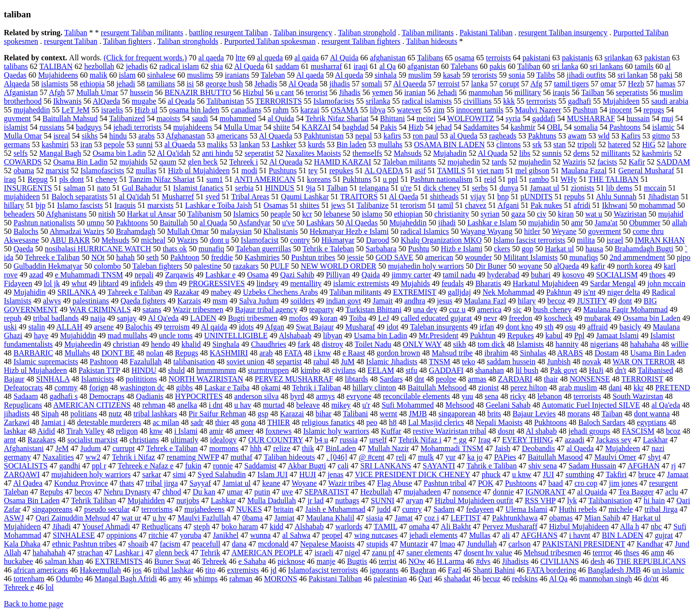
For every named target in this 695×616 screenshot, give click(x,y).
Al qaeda (310, 75)
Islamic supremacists (46, 362)
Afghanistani (24, 448)
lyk (572, 500)
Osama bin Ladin (119, 153)
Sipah (50, 414)
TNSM (440, 362)
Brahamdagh (136, 231)
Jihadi (61, 527)
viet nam (490, 171)
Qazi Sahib (297, 275)
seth (153, 257)
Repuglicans (23, 405)
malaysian (236, 231)
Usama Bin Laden (658, 353)
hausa (594, 249)
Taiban (612, 414)
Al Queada (286, 162)
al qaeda (211, 58)
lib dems (619, 188)
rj (674, 466)
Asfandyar (255, 223)
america (489, 309)
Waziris (574, 162)
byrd (297, 396)
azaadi (575, 440)
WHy (569, 179)
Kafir (637, 162)
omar (608, 84)
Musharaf (360, 327)
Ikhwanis (67, 101)
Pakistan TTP (99, 370)
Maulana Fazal (584, 171)
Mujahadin (450, 153)
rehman (154, 405)
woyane (530, 266)
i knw (322, 353)
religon (127, 431)
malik (98, 75)
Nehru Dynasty (127, 492)
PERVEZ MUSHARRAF (294, 379)
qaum (168, 162)
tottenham (29, 579)
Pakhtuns (542, 136)
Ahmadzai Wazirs (77, 231)
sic (517, 309)
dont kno (519, 327)
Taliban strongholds (188, 41)
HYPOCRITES (199, 396)
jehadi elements (433, 535)
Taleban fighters (157, 266)
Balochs (26, 231)
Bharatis (488, 283)
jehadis (137, 66)
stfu (411, 370)
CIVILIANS (559, 561)
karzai (310, 110)
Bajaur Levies (534, 414)
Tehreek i (244, 162)
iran (86, 144)
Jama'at (606, 223)
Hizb (416, 127)
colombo (108, 266)
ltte (240, 58)
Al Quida (344, 58)
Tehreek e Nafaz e (146, 466)
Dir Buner (491, 266)
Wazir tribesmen (198, 309)
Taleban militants (409, 162)
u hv (159, 518)
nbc (656, 527)
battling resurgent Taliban (229, 33)
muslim (420, 75)
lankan (249, 144)
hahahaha (644, 344)
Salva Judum (259, 301)
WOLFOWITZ (471, 118)
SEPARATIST (327, 492)
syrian (490, 214)
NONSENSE (590, 379)
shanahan (489, 370)
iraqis (561, 92)
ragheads (503, 136)
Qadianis (150, 396)
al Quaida (592, 492)
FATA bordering (551, 570)
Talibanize (373, 205)
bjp (41, 205)
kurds (317, 144)
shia (217, 66)
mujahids (133, 162)
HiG (649, 144)
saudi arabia (670, 101)
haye (41, 335)
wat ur (131, 518)
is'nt (589, 292)
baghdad (355, 127)
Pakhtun (559, 292)
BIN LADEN (623, 535)
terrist (388, 561)
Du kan (204, 492)
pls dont (72, 179)
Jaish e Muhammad (335, 509)
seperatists (632, 92)
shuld (176, 370)
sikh (460, 344)
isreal (62, 136)
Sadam (444, 509)
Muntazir (414, 544)
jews (338, 205)
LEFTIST (466, 518)
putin (262, 492)
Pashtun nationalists (44, 223)
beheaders (19, 214)
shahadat (457, 579)
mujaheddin (32, 110)
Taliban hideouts (431, 41)
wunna (260, 535)
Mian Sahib (602, 518)
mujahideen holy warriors (91, 474)
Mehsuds (115, 240)
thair (551, 379)
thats (127, 483)
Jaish (502, 448)
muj (667, 118)
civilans (344, 370)
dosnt (506, 431)
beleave (308, 405)
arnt (10, 440)
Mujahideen (621, 101)
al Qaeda (580, 448)
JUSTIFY (592, 301)
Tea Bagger (636, 492)
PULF (280, 266)
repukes (341, 171)
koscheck (558, 318)
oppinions (121, 535)
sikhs (90, 136)
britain (284, 509)
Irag (485, 440)
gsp (263, 414)
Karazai (292, 414)
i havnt (580, 535)
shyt (654, 457)
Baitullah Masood (555, 457)
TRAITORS (359, 197)
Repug (38, 179)
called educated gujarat (436, 318)
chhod (172, 492)
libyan (333, 335)
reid (490, 179)
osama (465, 58)
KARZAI (316, 127)
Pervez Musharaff (510, 527)
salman (75, 188)
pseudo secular (107, 509)
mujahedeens (205, 509)
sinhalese (161, 75)
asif (420, 171)
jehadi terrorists (138, 127)
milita (586, 240)
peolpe (446, 379)
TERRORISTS (278, 101)
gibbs (185, 388)
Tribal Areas (250, 197)
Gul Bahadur (141, 188)
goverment (604, 231)
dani (615, 388)
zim (439, 110)
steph (202, 527)
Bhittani (392, 118)
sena (491, 396)
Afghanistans (66, 214)
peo (372, 422)
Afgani (508, 205)
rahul (321, 362)
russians (52, 127)
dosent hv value (488, 553)
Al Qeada (303, 84)
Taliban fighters (128, 41)
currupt (124, 448)
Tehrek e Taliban (172, 448)
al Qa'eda (666, 405)
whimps (205, 579)
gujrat (664, 535)
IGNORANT (546, 492)
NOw (417, 561)
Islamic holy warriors (336, 431)
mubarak (598, 318)
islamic (663, 127)
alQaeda (566, 266)
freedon (521, 318)
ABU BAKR (70, 240)
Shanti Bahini (494, 570)
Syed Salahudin (222, 474)
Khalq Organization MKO (441, 240)
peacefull (206, 544)
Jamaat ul (545, 188)
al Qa (388, 66)
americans (232, 136)
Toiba (358, 318)
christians (144, 440)
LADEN (203, 318)
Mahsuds (408, 153)
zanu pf (383, 553)
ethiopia (92, 84)
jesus (445, 301)
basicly (630, 327)
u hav (243, 405)
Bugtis (357, 561)
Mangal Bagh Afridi (126, 579)
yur (451, 457)
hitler (532, 231)
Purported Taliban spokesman (270, 41)
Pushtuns (283, 171)
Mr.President (438, 335)
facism (170, 544)
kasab (452, 75)
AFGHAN (644, 466)
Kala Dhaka (22, 544)
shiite (282, 127)
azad (36, 275)
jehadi (126, 84)
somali (372, 84)
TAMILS (451, 171)
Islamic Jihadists (392, 362)
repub (13, 318)
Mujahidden (146, 500)
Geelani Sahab (508, 405)
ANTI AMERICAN (265, 179)
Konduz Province (81, 483)
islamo (372, 214)
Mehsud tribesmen (552, 553)
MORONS (280, 579)
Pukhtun (483, 335)
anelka (187, 405)
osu (570, 327)
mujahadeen (422, 492)
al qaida (306, 58)
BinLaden (341, 448)
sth (549, 327)
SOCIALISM (617, 275)
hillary (14, 205)
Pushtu (419, 249)
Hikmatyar (338, 240)
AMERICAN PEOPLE (267, 553)
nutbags (347, 500)
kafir (598, 266)
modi (249, 171)
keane (271, 483)
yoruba (190, 535)
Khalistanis (280, 231)
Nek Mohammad (509, 292)
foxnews (278, 431)
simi (180, 474)
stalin (37, 327)
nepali (144, 275)
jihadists (17, 414)
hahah (125, 257)
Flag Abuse (394, 483)
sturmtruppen (268, 370)
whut (79, 283)
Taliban (76, 33)
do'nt (651, 579)
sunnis (552, 153)
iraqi (361, 66)
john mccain (666, 283)
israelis (112, 110)
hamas (666, 84)
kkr (638, 388)
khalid (191, 344)
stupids (377, 544)
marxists (160, 205)
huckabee (18, 561)
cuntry (412, 509)
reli (401, 457)
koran (329, 318)
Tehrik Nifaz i (420, 440)
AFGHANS (539, 535)
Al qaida (214, 327)
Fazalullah (146, 362)
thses (632, 553)
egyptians (652, 422)
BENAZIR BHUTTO (198, 92)
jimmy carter (411, 275)
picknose (291, 561)
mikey (341, 405)
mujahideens (193, 127)
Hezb (636, 84)
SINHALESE (74, 535)
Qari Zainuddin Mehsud (73, 518)
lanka (480, 84)
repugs (654, 110)
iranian (415, 92)
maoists (168, 118)
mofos (299, 318)
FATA (293, 353)
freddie (222, 257)
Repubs (51, 492)
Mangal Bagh (60, 153)
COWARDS (23, 162)
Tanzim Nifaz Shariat (162, 179)
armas (477, 379)
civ (542, 214)
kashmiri (55, 144)
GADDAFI (446, 370)
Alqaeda (17, 84)
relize (282, 448)
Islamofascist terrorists (323, 570)
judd (384, 509)
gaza (518, 214)
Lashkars (320, 223)
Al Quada (493, 153)
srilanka (378, 101)
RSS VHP (540, 500)
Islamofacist (260, 240)
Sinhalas (533, 353)
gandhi (70, 466)
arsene (104, 327)
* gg (460, 440)
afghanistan (388, 58)
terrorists (587, 396)
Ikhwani (614, 205)
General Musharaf (646, 171)
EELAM (381, 370)
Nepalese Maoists (327, 544)
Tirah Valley (86, 431)
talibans (16, 66)
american (439, 257)
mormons (224, 448)
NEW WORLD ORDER (339, 266)
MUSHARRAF (591, 118)
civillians (478, 101)
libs (525, 153)
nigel (352, 553)
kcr (307, 214)
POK (486, 483)
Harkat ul (559, 249)
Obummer (645, 223)
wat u (594, 214)
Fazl (455, 570)
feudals (453, 283)
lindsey (267, 283)
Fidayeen (18, 283)
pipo (683, 257)
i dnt (215, 405)
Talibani (355, 414)
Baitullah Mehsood (437, 388)
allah (679, 223)
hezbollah (99, 66)
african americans (41, 570)
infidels (142, 283)
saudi (200, 118)
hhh (256, 448)
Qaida (371, 275)
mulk (426, 457)
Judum (90, 448)
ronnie (223, 466)
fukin (193, 466)
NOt (98, 257)
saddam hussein (511, 362)
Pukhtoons (551, 422)
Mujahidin (30, 292)
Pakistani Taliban (486, 33)
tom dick (491, 344)
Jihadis (349, 92)
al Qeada (181, 101)
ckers (502, 249)
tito (210, 570)
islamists (55, 84)
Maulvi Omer (616, 457)
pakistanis (577, 58)
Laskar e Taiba (227, 388)
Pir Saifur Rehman (217, 414)
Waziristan (630, 214)
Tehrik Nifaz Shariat (337, 118)
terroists (499, 58)
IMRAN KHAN (660, 240)
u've (288, 223)
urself (378, 440)
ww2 (93, 457)
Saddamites (481, 127)
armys (326, 396)
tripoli (587, 144)
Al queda (349, 75)
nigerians (605, 344)
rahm (281, 110)
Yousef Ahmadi (106, 527)
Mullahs (77, 353)
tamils (644, 66)
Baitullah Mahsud (70, 118)
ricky (518, 396)
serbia (244, 188)
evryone (359, 396)
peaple (280, 214)
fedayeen (480, 509)
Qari (425, 579)
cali (343, 466)
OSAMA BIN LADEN (450, 144)
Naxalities (58, 457)
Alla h (630, 527)
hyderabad (503, 275)
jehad (443, 127)
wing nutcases (376, 535)
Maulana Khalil (330, 518)
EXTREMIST (414, 292)
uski (10, 327)
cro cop (586, 483)
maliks (217, 144)
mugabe (144, 101)
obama (24, 171)
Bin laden (351, 144)
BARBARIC (33, 353)
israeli (324, 553)
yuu (467, 396)
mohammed (238, 118)
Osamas (276, 205)
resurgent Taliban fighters (361, 41)
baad (556, 483)
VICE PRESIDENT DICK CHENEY (412, 474)
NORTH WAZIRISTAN (206, 379)
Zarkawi (17, 422)
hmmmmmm (216, 370)
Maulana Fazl (485, 301)
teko (469, 362)
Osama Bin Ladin (80, 162)
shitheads (445, 197)
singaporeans (53, 509)
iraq (10, 179)
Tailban (593, 92)
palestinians (91, 301)
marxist (57, 171)
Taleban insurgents (439, 327)
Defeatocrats (23, 388)
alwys (52, 301)
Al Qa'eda (163, 318)
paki (666, 75)
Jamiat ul (236, 483)
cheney (106, 179)
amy (175, 579)
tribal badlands (56, 318)
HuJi (596, 370)
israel (615, 240)
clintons (508, 144)
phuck (491, 474)
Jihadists (515, 561)
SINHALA (53, 379)
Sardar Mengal (613, 283)
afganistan (423, 66)
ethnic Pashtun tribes (84, 544)
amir (216, 431)
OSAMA (344, 110)
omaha (419, 527)
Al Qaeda (404, 197)
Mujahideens (58, 75)
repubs (575, 197)
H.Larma (451, 561)
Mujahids (415, 283)
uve (287, 492)
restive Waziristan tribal (449, 431)
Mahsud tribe (452, 353)
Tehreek (214, 561)
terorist (316, 92)
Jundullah (482, 544)
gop (528, 249)
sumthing (580, 474)
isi (190, 84)
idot (393, 327)
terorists (485, 75)
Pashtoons (625, 127)
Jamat (404, 518)
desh (597, 561)
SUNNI (382, 500)
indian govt (343, 301)
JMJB (418, 414)
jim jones (623, 483)
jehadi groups (590, 431)
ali (506, 535)
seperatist (259, 153)
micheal (153, 240)
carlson (519, 544)
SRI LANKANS (386, 466)
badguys (89, 127)
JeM (62, 448)
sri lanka (565, 66)
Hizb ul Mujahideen (199, 171)
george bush (224, 84)
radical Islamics (424, 231)
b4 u (321, 440)
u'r (366, 405)
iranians (237, 75)
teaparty (321, 309)
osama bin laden (194, 110)
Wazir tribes (347, 483)
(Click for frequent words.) (145, 58)
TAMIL (385, 527)
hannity (567, 344)
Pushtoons (521, 483)
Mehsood (460, 405)
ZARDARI (515, 379)
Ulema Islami (526, 509)
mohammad (657, 205)
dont (625, 301)
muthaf (241, 457)
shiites (310, 205)
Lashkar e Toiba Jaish (219, 205)
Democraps (107, 396)
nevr (490, 318)
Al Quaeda (275, 136)
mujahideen (22, 197)
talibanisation (194, 362)
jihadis (340, 84)
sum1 (215, 179)
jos (137, 570)
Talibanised (655, 370)
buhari (541, 275)
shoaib (138, 544)
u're (406, 188)
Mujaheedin (83, 344)
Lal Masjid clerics (436, 422)
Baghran (423, 570)
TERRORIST (642, 379)
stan (560, 144)
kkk (509, 101)
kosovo (573, 275)
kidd (277, 527)
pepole (114, 144)
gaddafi (544, 118)
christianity (452, 214)
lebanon (550, 396)
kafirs (392, 136)
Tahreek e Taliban (135, 292)
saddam (287, 66)
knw (156, 431)
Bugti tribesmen (253, 318)
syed (213, 197)
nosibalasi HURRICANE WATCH (98, 249)
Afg (536, 84)
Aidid (46, 431)
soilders (303, 301)
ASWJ (14, 518)
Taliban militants (428, 33)
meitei (426, 118)
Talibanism (204, 214)
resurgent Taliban (71, 41)
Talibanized (127, 118)
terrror (603, 553)
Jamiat (284, 518)
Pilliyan (338, 275)
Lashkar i (129, 553)
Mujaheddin (408, 223)
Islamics (246, 214)
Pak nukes (546, 205)
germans (17, 144)
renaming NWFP (193, 457)
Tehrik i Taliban (316, 388)
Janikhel (226, 535)
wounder (478, 257)
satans (152, 309)
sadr (197, 422)
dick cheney (442, 188)
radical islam (179, 66)
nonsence (467, 492)
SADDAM (673, 162)
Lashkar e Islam (492, 223)
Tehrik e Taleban (328, 249)
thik (308, 448)
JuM (347, 362)
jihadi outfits (586, 75)
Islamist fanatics (198, 188)
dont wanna (652, 414)
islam (127, 75)
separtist (289, 362)
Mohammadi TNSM (452, 448)
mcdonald (273, 544)
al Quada (213, 223)
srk (537, 144)
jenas (336, 474)
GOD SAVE (394, 257)
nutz (115, 414)
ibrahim (496, 353)
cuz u (457, 309)
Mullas (480, 535)
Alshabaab (295, 335)
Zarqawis (180, 275)
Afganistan (21, 92)
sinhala (385, 75)
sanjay (127, 318)
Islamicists (97, 379)
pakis (498, 66)
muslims (200, 75)
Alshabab (309, 527)
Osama (258, 275)
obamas (561, 518)
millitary (528, 92)
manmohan (486, 92)
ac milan (166, 422)
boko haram (240, 527)
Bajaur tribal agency (266, 309)
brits (494, 414)
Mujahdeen (623, 448)
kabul (554, 335)
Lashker (284, 144)
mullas (146, 171)
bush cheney (553, 309)
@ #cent (371, 457)
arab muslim (578, 388)
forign (99, 388)
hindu (118, 136)
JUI (549, 474)
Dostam (607, 353)
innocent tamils (480, 110)
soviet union (245, 362)
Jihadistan (664, 197)
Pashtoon (104, 362)
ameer (244, 431)
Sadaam (26, 396)
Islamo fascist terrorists (529, 240)
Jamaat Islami (617, 335)
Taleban (273, 75)
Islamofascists (103, 171)
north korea (634, 266)
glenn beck (172, 553)
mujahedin (535, 162)
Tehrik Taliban (93, 500)
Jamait (383, 301)
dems (582, 153)
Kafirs (631, 136)
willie (680, 344)
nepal (364, 136)
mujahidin (544, 223)
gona (248, 422)
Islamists (530, 344)
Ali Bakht (456, 527)
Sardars (391, 379)
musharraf (327, 66)
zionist (489, 388)
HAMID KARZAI (343, 162)
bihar (324, 414)
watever (409, 110)
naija (98, 318)
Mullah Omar (188, 231)
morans (578, 414)
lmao (447, 544)
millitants (616, 153)
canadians (246, 110)
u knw (522, 474)
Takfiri (616, 474)
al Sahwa (296, 535)
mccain (655, 188)
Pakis (388, 127)
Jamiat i (53, 422)
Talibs (546, 75)
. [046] (337, 457)
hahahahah (49, 553)
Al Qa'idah (174, 153)
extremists (243, 570)
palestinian (390, 579)
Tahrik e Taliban (492, 466)
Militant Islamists (530, 257)
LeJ (383, 318)
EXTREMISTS (119, 561)
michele (621, 509)
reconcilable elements (416, 396)
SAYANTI (439, 466)
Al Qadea (28, 483)
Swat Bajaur (315, 327)
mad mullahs (127, 335)
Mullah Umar (97, 92)
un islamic (668, 570)
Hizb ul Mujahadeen (35, 370)
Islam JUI (272, 474)
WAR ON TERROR (644, 362)
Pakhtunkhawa (515, 518)
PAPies (505, 457)
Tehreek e (19, 587)
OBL (554, 127)
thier (222, 422)
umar (235, 492)
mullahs (390, 144)
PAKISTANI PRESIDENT (584, 544)
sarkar (152, 474)
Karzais (189, 301)
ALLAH (69, 327)
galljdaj (459, 292)
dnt (419, 379)
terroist (449, 84)
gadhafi (580, 101)
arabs (147, 136)
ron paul (425, 136)
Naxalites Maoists (313, 153)
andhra (415, 301)
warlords (349, 527)
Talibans (430, 58)
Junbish (559, 362)
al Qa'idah (135, 197)
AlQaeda (106, 101)
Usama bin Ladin (380, 335)
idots (246, 327)
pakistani (536, 58)
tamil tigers (571, 84)
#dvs (483, 561)
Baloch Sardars (602, 422)
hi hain (654, 500)
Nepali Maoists (499, 422)
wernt (389, 414)
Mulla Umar (243, 127)
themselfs (367, 153)
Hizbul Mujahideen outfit (474, 500)
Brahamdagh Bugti (644, 249)
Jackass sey (614, 440)
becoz (556, 301)
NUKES (249, 509)
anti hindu (217, 153)
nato (104, 188)
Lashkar (223, 500)
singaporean (457, 414)
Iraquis (125, 205)
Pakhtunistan (324, 136)
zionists (583, 188)
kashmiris (657, 153)
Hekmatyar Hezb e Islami (349, 231)
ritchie (159, 535)
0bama (253, 518)
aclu (672, 492)
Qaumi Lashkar (305, 197)
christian (126, 344)
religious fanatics (328, 422)
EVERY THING (528, 440)
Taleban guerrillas (263, 249)
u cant (285, 92)
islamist (16, 127)
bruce (647, 474)
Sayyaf (200, 483)
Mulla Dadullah (271, 500)
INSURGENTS (28, 188)
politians (84, 414)
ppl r (99, 466)
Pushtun (585, 110)
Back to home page (34, 604)
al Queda (464, 136)
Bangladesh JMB (614, 570)
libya (377, 110)
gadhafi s (64, 396)
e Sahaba (252, 561)
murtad (273, 405)
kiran (566, 214)
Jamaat (678, 474)
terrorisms (157, 509)
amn (658, 553)
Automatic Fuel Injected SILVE (591, 405)
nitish (107, 214)
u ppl (390, 179)
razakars (246, 266)
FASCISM (638, 431)
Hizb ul (146, 110)
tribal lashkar (173, 570)
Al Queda (249, 66)
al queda (270, 58)
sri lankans (606, 66)
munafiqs (584, 257)
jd (273, 570)
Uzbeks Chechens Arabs (280, 292)
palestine (208, 266)
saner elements (429, 553)
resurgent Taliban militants (142, 33)
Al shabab (541, 431)
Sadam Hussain (592, 466)
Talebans (465, 66)
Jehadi (447, 92)
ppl (513, 179)
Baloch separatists (80, 197)
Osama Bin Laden (32, 500)
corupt (509, 84)
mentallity (306, 283)
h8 (393, 422)
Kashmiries (262, 257)
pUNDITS (536, 197)
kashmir (523, 127)
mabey (221, 292)
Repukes (521, 335)
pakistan (657, 58)
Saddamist (260, 466)
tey (313, 171)
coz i (432, 518)
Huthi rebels (578, 509)
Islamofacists (334, 101)
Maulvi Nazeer (538, 110)
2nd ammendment (637, 257)
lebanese (337, 214)
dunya (509, 188)
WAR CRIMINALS (100, 309)
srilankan (619, 58)
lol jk (52, 283)
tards (499, 162)
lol (49, 587)
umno (96, 223)
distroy (333, 344)
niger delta (624, 292)
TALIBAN (56, 66)
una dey (425, 309)
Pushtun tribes (313, 257)
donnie (503, 492)
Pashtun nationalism (441, 179)
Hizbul (253, 92)
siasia (375, 518)
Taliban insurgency (303, 33)
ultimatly (184, 440)
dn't (620, 370)
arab (266, 353)
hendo (160, 344)
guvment (17, 118)
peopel (332, 535)
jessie (355, 257)
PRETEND (673, 388)
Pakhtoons (132, 223)
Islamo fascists (80, 205)
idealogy (223, 440)
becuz (491, 579)
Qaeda (23, 249)
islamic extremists (361, 283)
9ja (311, 188)
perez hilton (528, 388)
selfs (21, 153)
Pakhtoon (185, 257)
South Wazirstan (638, 396)
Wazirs (187, 240)
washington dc (142, 388)
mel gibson (533, 171)
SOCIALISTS (26, 466)
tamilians (161, 84)
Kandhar (650, 544)
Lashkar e (220, 275)
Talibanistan (225, 101)
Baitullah (174, 223)
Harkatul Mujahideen (545, 283)
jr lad (315, 500)
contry (300, 240)
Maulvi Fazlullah (204, 518)
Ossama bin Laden (652, 318)
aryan (415, 500)
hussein (141, 92)
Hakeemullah (100, 570)
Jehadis (266, 84)
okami (271, 388)
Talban (337, 188)
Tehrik (210, 553)
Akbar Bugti (307, 466)
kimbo (311, 370)
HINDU (144, 370)
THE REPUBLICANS (651, 561)
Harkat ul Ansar (151, 214)
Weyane (564, 231)
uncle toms (176, 335)
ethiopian (408, 214)
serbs (480, 188)
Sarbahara (381, 249)
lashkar (15, 431)
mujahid (670, 214)
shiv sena (543, 466)
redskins (525, 579)
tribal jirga (162, 483)
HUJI (308, 474)
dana (239, 544)
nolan (155, 353)
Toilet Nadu (373, 344)
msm (220, 301)
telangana (374, 188)
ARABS (570, 353)
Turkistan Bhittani (374, 309)
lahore (677, 144)
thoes (657, 275)
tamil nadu (459, 275)
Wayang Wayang (486, 231)
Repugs (186, 353)
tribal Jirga (661, 509)
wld (604, 136)
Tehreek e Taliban (52, 257)
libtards (356, 379)
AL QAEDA (384, 171)
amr (577, 223)
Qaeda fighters (143, 301)
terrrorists (542, 101)
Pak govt (563, 370)
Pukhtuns (357, 179)
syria (513, 118)
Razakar (186, 292)
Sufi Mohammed (408, 405)
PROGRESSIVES (217, 283)
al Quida (281, 118)
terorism (413, 205)
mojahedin (464, 162)
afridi (582, 205)
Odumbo (69, 579)
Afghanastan (186, 136)
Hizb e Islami (461, 249)
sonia (517, 75)
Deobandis (538, 448)
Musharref (178, 197)
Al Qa (558, 579)
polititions (141, 379)
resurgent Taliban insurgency (563, 33)
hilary (527, 301)
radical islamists (427, 101)
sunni (145, 144)
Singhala (226, 344)
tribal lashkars (155, 414)
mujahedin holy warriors (426, 266)
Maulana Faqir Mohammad (625, 309)
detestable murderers (109, 422)
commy (66, 388)
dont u (219, 240)
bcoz (673, 431)
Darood (377, 240)
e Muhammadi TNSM (89, 275)
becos (83, 492)
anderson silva (256, 396)
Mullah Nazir (389, 448)
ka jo (475, 457)
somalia (586, 127)
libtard (109, 283)
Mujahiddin (78, 335)
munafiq (211, 249)
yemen (382, 92)
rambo (539, 179)
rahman (241, 579)
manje (326, 561)
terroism (177, 327)
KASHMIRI (229, 353)
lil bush (527, 370)
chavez (475, 205)
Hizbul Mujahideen (579, 527)
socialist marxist (93, 440)
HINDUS (279, 188)
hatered (619, 144)
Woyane (304, 483)
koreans (319, 179)
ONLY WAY (422, 344)
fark (304, 344)
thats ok (175, 249)
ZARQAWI (22, 474)
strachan (90, 553)
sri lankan (632, 75)
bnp (503, 197)
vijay (478, 197)
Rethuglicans (162, 527)
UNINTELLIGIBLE (236, 335)
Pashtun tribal (445, 483)
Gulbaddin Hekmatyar (48, 266)
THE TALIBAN (613, 179)
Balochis (139, 327)
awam (577, 136)
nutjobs (188, 500)
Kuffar (391, 431)
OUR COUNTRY (276, 440)
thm (171, 283)
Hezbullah (376, 492)
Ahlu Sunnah (616, 197)
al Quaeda (180, 144)
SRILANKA (77, 292)
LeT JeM (76, 110)
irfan (486, 327)
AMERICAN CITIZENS (92, 405)
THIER (279, 422)
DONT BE (118, 353)
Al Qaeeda (410, 84)
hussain (638, 118)
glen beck (203, 162)
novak (591, 362)
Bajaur (14, 379)
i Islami (186, 431)
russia (349, 440)
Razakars (42, 440)
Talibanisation (610, 500)
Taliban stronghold (367, 33)
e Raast (354, 353)
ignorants (384, 570)
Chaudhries (269, 344)
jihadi (447, 223)
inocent (620, 110)
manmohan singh (606, 579)
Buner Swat (173, 561)
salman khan (64, 561)
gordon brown (398, 353)
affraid (598, 327)
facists (607, 162)
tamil (445, 205)
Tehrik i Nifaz (134, 457)
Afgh (57, 92)
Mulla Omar (23, 136)
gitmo (661, 136)
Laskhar (655, 440)
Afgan (275, 327)
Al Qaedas (361, 223)
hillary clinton (374, 388)
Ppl (579, 335)
